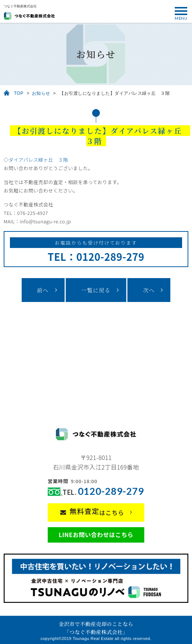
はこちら (97, 511)
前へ (43, 290)
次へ (149, 290)
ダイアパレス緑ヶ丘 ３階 (39, 160)
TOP (19, 93)
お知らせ (41, 93)
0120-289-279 (111, 491)
